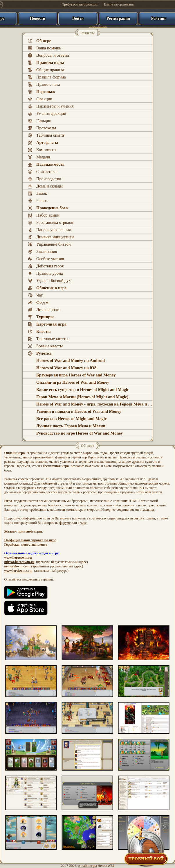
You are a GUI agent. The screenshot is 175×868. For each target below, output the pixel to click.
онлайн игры (87, 866)
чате (83, 523)
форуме (65, 523)
